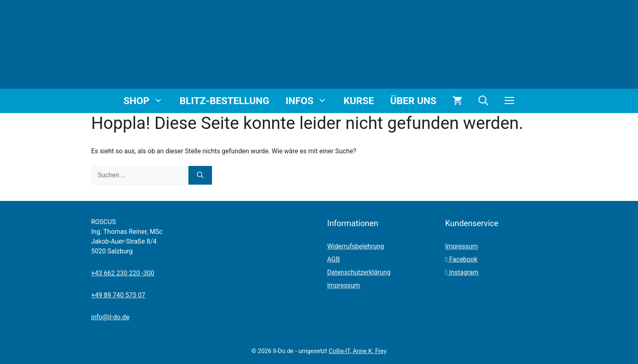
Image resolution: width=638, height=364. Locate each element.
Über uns (413, 101)
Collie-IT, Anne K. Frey (358, 351)
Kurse (359, 101)
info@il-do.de (110, 317)
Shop (148, 101)
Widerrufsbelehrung (356, 246)
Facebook (461, 259)
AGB (333, 259)
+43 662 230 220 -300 (123, 273)
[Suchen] (200, 175)
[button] (483, 101)
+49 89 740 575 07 (118, 295)
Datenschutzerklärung (359, 272)
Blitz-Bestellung (224, 101)
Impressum (344, 285)
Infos (310, 101)
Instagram (462, 272)
